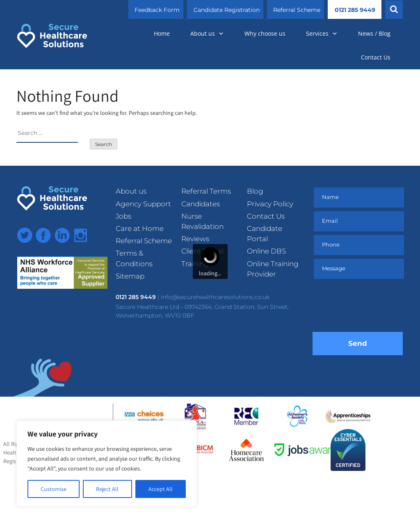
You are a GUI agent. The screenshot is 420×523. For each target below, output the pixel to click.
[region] (107, 464)
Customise (54, 489)
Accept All (161, 489)
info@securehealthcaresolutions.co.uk (215, 297)
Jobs (123, 216)
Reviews (195, 239)
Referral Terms (206, 191)
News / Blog (374, 33)
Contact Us (376, 57)
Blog (255, 191)
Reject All (107, 489)
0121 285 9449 (355, 10)
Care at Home (140, 228)
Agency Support (143, 204)
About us (207, 33)
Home (162, 33)
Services (322, 33)
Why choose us (265, 33)
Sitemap (130, 276)
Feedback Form (157, 10)
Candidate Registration (227, 10)
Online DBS (266, 251)
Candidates (201, 204)
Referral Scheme (297, 10)
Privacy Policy (270, 204)
